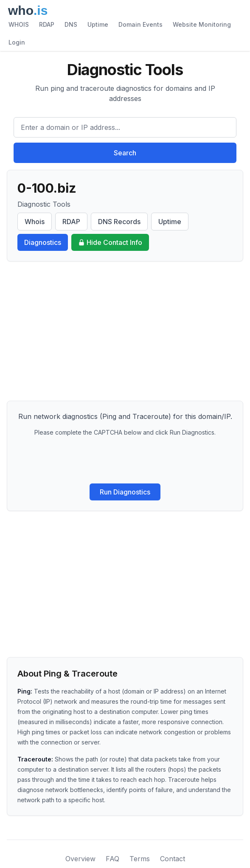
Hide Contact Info (110, 242)
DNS (71, 24)
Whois (35, 222)
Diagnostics (43, 242)
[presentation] (125, 460)
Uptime (98, 24)
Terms (140, 859)
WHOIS (19, 24)
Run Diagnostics (125, 492)
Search (125, 153)
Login (17, 42)
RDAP (47, 24)
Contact (173, 859)
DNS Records (119, 222)
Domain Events (140, 24)
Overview (80, 859)
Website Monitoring (202, 24)
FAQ (112, 859)
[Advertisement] (125, 331)
